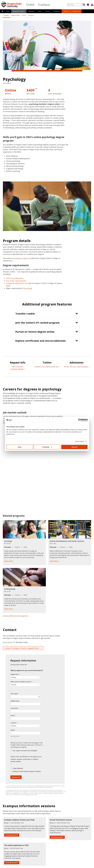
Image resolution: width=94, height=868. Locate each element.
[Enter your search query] (75, 5)
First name (14, 694)
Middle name (15, 701)
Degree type (15, 674)
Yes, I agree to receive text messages (25, 750)
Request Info (76, 11)
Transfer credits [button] (25, 314)
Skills (25, 547)
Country (13, 723)
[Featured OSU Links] (88, 5)
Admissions (31, 11)
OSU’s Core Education (15, 278)
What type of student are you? (21, 682)
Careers (24, 15)
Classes (47, 11)
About (8, 11)
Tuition (40, 11)
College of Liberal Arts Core (17, 283)
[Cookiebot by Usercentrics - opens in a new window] (80, 420)
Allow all (74, 447)
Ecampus (44, 5)
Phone (13, 730)
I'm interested (12, 835)
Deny (20, 447)
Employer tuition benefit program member (27, 771)
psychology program (20, 258)
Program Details (15, 15)
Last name (14, 708)
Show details (80, 441)
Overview (6, 15)
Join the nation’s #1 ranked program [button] (38, 323)
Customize (47, 447)
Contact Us (31, 15)
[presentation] (88, 5)
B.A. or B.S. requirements (16, 281)
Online (30, 5)
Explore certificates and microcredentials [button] (41, 341)
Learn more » (9, 561)
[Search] (84, 5)
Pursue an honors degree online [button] (35, 332)
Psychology (28, 288)
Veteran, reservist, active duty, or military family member (24, 760)
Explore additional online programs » (16, 616)
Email (12, 716)
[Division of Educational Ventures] (92, 5)
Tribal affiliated (18, 768)
